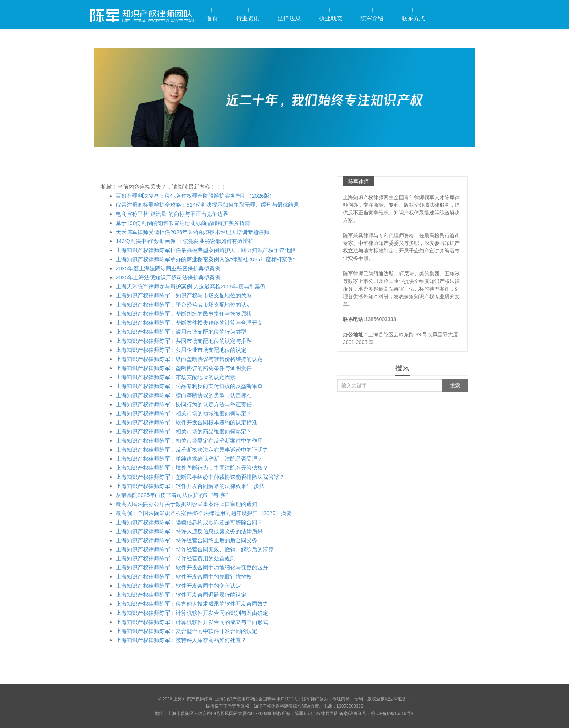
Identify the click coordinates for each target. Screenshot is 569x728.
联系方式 (413, 14)
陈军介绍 (372, 14)
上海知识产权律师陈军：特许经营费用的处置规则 (176, 558)
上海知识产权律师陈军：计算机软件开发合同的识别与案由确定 (192, 613)
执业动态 (331, 14)
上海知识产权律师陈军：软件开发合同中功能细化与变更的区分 (192, 567)
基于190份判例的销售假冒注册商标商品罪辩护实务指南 (183, 223)
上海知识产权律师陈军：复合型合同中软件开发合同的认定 (187, 631)
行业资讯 (248, 14)
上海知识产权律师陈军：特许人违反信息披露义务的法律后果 (189, 531)
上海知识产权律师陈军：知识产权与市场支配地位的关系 (184, 295)
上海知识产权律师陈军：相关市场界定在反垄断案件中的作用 (189, 441)
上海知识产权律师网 (141, 14)
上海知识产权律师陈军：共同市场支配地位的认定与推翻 (184, 341)
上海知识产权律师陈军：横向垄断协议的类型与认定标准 (184, 395)
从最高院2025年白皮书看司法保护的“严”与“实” (172, 495)
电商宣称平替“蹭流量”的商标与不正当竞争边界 (172, 214)
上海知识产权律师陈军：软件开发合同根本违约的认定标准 (187, 422)
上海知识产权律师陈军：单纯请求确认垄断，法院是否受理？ (189, 459)
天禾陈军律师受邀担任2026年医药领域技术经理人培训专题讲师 (193, 232)
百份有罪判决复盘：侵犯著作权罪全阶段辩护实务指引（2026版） (195, 196)
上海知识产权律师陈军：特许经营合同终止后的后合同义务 (187, 540)
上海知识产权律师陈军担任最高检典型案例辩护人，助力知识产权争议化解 (206, 250)
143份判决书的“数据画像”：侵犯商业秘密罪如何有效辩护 (185, 241)
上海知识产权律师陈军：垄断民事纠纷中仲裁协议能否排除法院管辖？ (200, 477)
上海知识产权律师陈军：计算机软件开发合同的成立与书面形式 (192, 622)
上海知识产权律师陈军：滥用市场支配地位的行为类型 (181, 332)
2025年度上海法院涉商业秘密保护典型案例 (168, 268)
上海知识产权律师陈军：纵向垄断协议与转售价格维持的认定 (189, 359)
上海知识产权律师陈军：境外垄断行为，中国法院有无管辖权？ (192, 468)
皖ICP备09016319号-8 (393, 713)
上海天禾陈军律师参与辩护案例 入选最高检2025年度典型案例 (191, 286)
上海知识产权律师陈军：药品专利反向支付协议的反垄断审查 (189, 386)
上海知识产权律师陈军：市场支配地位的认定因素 (176, 377)
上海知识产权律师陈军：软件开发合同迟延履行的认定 (181, 595)
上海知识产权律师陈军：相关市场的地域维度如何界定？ (184, 413)
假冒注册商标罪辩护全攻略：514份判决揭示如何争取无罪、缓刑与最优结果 (207, 205)
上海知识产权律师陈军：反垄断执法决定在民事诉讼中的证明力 (192, 450)
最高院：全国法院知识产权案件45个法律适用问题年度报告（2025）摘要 (204, 513)
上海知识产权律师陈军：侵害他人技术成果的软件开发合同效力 (192, 604)
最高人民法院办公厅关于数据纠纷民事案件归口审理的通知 (187, 504)
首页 (212, 14)
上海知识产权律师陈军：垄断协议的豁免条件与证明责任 (184, 368)
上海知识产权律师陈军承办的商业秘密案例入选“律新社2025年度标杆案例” (205, 259)
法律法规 (289, 14)
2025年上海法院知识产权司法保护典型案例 (168, 277)
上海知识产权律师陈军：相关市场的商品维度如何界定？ (184, 431)
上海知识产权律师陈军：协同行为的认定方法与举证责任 (184, 404)
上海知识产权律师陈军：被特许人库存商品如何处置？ (181, 640)
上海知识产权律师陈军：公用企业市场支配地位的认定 (181, 350)
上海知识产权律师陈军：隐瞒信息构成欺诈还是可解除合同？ (189, 522)
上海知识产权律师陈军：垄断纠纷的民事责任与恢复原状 (184, 314)
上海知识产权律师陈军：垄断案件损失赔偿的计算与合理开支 (189, 323)
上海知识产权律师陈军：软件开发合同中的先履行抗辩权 (184, 577)
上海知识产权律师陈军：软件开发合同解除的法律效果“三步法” (191, 486)
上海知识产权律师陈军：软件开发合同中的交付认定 (178, 586)
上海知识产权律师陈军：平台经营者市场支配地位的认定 (184, 305)
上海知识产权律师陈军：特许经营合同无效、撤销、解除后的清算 (195, 549)
